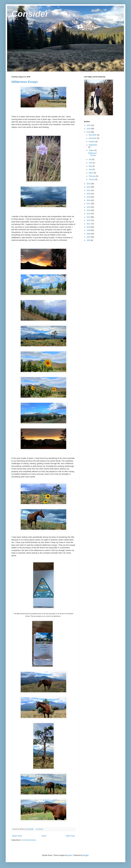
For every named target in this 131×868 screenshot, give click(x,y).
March (91, 173)
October (92, 142)
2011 (89, 224)
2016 (89, 207)
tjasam (70, 855)
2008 (89, 234)
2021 (89, 190)
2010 (89, 227)
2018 (89, 200)
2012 (89, 220)
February (92, 176)
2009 (89, 230)
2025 (89, 129)
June (91, 163)
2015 (89, 210)
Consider (30, 14)
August (92, 150)
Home (44, 836)
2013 (89, 217)
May (91, 166)
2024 (89, 132)
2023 (89, 184)
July (90, 159)
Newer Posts (17, 836)
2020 (89, 194)
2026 (89, 125)
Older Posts (70, 836)
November (93, 138)
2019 (89, 197)
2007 (89, 237)
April (91, 169)
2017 (89, 204)
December (93, 135)
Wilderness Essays (25, 82)
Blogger (86, 855)
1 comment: (40, 829)
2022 (89, 187)
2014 (89, 214)
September (93, 145)
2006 (89, 240)
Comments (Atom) (29, 840)
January (92, 179)
